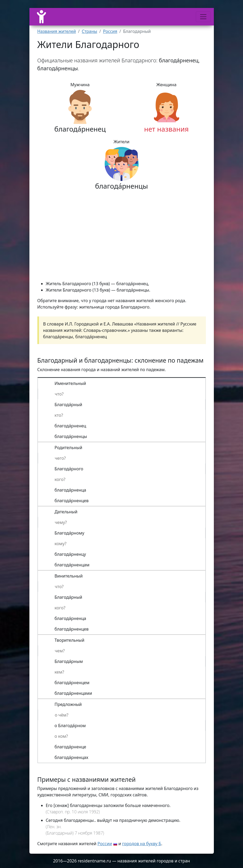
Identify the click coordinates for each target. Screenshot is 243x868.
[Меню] (203, 17)
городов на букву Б (142, 844)
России (105, 844)
